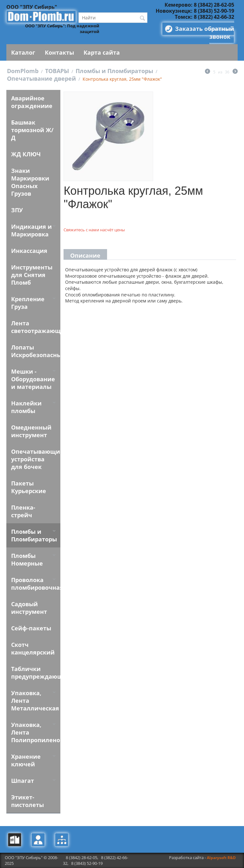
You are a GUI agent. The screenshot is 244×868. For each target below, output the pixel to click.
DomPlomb (23, 71)
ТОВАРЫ (57, 71)
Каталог (23, 52)
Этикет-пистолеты (27, 801)
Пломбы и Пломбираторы (114, 71)
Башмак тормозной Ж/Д (32, 130)
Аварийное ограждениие (32, 102)
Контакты (59, 52)
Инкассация (29, 251)
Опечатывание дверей (41, 78)
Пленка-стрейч (23, 511)
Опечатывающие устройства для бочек (36, 459)
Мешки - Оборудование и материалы (33, 379)
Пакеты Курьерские (29, 487)
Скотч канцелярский (33, 648)
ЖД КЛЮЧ (26, 154)
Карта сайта (102, 52)
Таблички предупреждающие (36, 673)
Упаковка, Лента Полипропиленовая (36, 732)
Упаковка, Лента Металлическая (35, 701)
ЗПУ (17, 210)
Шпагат (23, 781)
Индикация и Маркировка (31, 230)
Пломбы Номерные (27, 559)
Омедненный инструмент (31, 431)
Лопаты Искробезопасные (36, 351)
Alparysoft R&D (221, 858)
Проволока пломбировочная (36, 584)
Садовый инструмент (29, 608)
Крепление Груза (28, 303)
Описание (85, 255)
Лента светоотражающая (36, 327)
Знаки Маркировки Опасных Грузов (30, 182)
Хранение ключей (26, 760)
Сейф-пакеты (31, 628)
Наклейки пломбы (26, 407)
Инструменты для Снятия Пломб (32, 275)
